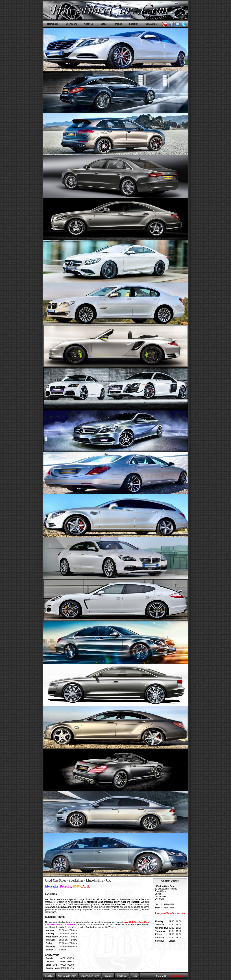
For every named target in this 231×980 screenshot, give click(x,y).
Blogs (103, 24)
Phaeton (135, 902)
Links (134, 976)
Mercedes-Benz (95, 902)
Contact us (151, 24)
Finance (118, 24)
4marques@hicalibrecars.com (60, 907)
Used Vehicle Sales (90, 976)
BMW (117, 902)
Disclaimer (122, 976)
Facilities (49, 976)
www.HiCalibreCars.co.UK (119, 904)
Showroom (71, 24)
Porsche (109, 902)
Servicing (108, 976)
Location (134, 24)
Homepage (53, 24)
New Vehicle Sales (67, 976)
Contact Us (92, 927)
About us (89, 24)
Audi (124, 902)
